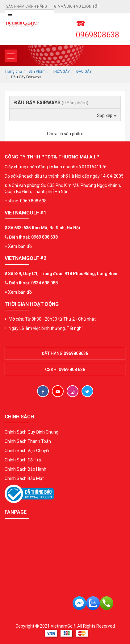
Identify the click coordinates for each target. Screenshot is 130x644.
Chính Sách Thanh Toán (28, 441)
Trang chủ (13, 71)
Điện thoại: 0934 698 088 (33, 283)
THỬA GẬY (61, 71)
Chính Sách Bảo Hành (25, 469)
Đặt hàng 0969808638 (65, 353)
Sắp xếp (107, 115)
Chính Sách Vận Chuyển (28, 451)
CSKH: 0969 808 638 (65, 370)
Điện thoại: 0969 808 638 (33, 237)
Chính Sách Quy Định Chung (31, 432)
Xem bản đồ (18, 246)
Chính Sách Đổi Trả (23, 460)
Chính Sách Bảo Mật (24, 478)
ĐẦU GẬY (84, 71)
